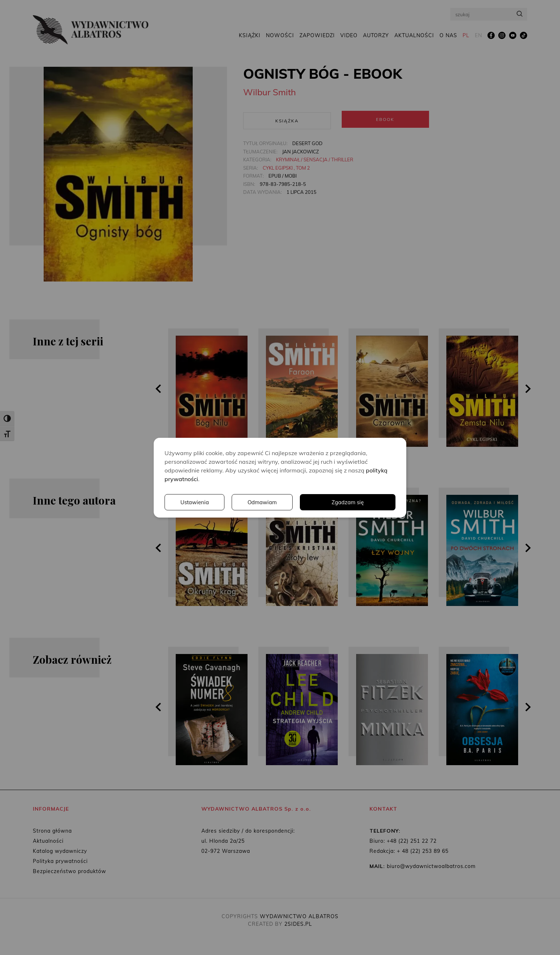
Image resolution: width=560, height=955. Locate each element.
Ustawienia (296, 502)
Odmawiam (365, 502)
